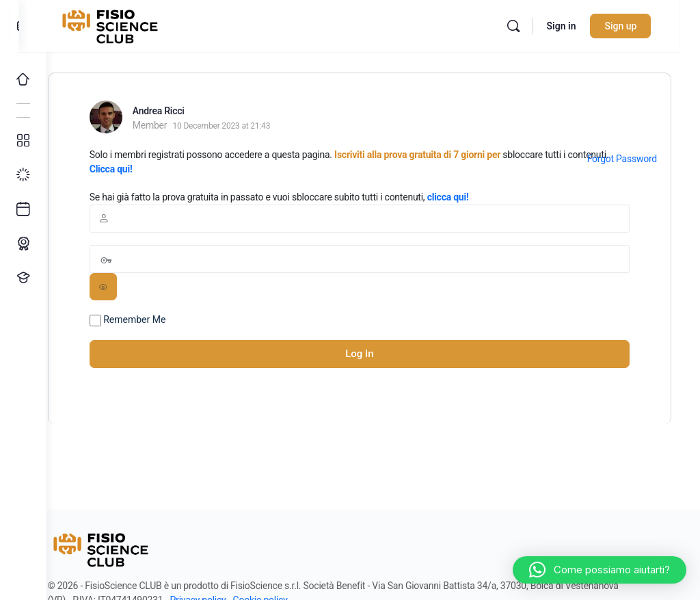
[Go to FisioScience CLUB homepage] (139, 25)
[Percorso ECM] (23, 244)
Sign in (581, 26)
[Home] (23, 79)
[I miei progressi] (23, 175)
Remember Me (155, 320)
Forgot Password (622, 159)
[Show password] (131, 287)
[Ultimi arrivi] (23, 209)
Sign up (641, 26)
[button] (600, 570)
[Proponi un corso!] (23, 278)
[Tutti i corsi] (23, 141)
